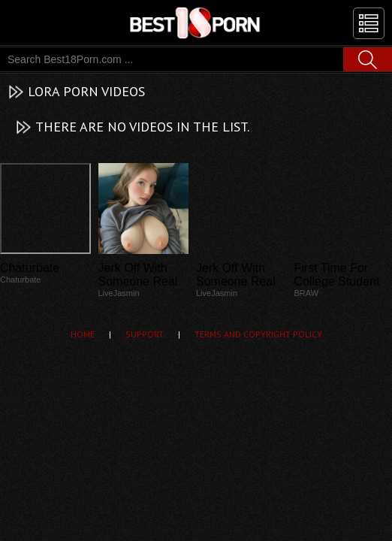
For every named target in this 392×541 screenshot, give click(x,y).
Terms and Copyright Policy (258, 334)
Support (145, 334)
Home (83, 334)
